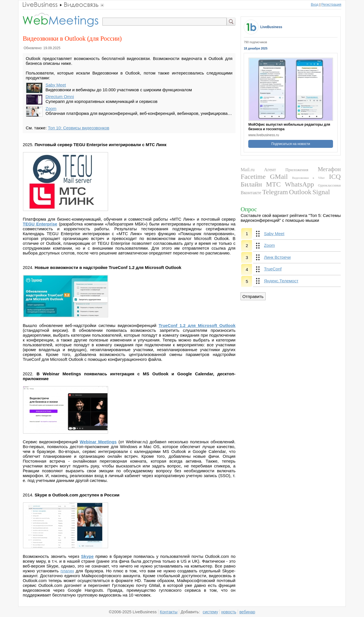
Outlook (300, 192)
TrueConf (273, 269)
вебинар (247, 612)
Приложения (297, 170)
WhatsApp (299, 184)
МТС (273, 184)
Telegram (275, 192)
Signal (321, 192)
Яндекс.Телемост (281, 281)
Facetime (253, 177)
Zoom (51, 108)
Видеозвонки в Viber (308, 178)
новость (229, 612)
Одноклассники (329, 185)
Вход (315, 5)
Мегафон (329, 169)
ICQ (335, 177)
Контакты (169, 612)
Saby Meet (56, 85)
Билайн (251, 184)
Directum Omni (60, 97)
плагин (67, 571)
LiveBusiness (271, 27)
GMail (279, 177)
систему (210, 612)
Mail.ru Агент (258, 170)
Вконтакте (251, 193)
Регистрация (331, 5)
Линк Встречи (277, 257)
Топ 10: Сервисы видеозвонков (78, 128)
